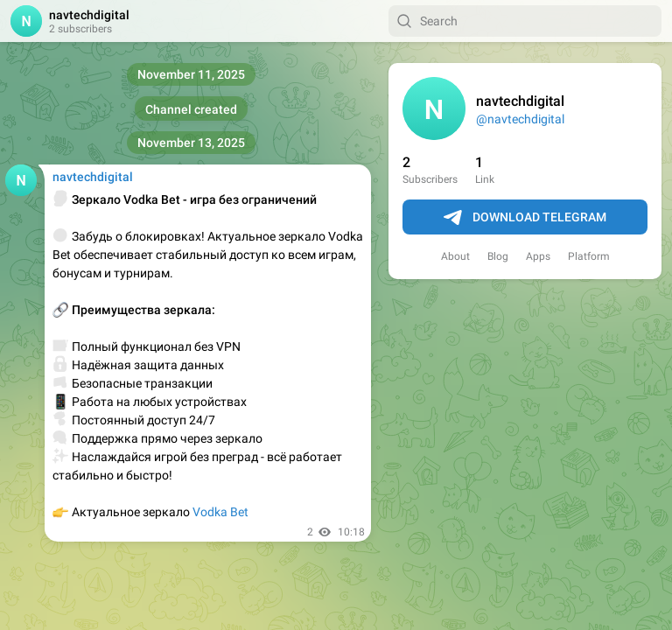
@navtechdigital (520, 119)
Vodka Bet (220, 512)
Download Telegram (525, 218)
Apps (538, 256)
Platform (589, 256)
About (455, 256)
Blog (498, 256)
